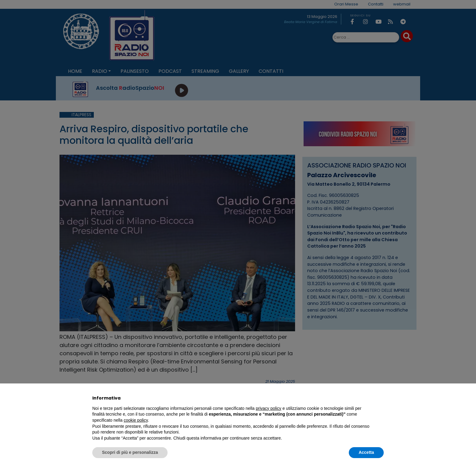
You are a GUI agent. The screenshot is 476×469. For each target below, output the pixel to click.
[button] (381, 398)
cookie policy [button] (136, 420)
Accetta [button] (366, 452)
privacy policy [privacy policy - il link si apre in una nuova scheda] (269, 408)
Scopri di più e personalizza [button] (130, 452)
